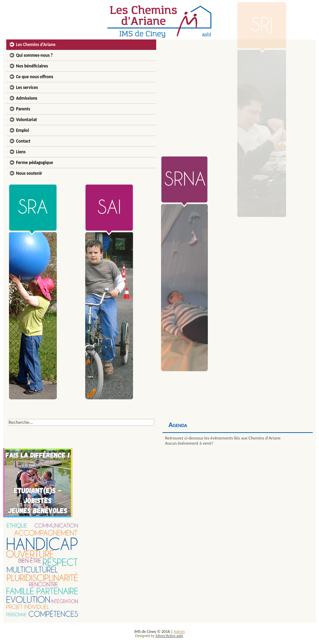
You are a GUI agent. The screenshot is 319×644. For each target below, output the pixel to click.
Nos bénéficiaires (32, 66)
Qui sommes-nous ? (34, 55)
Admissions (26, 98)
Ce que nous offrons (34, 77)
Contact (23, 141)
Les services (27, 87)
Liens (21, 152)
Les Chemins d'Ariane (36, 44)
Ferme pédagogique (34, 162)
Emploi (22, 130)
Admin (179, 632)
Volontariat (26, 120)
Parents (23, 109)
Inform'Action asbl (169, 636)
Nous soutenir (29, 173)
